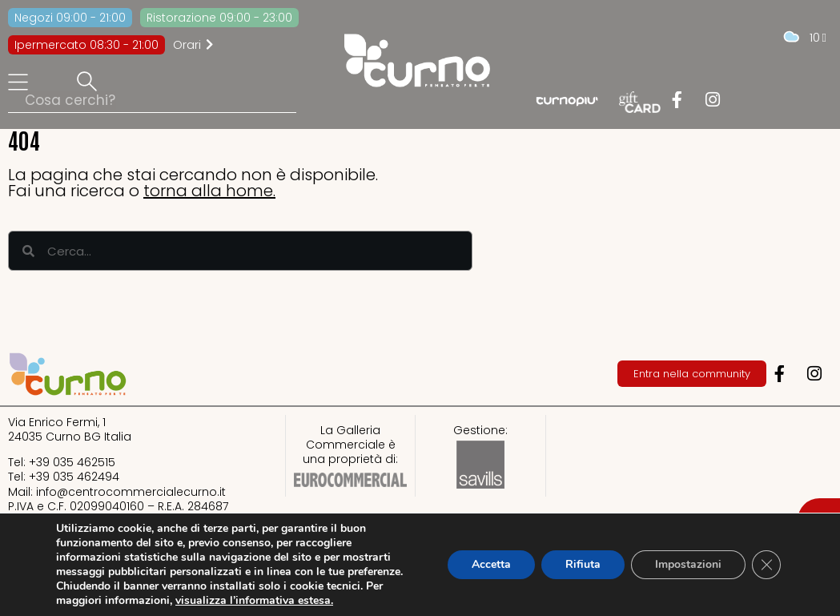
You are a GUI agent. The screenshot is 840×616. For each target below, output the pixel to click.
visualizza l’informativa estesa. (254, 600)
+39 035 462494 (74, 477)
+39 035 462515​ (72, 462)
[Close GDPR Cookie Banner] (766, 565)
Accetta (491, 564)
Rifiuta (583, 564)
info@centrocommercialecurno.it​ (131, 492)
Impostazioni (688, 564)
